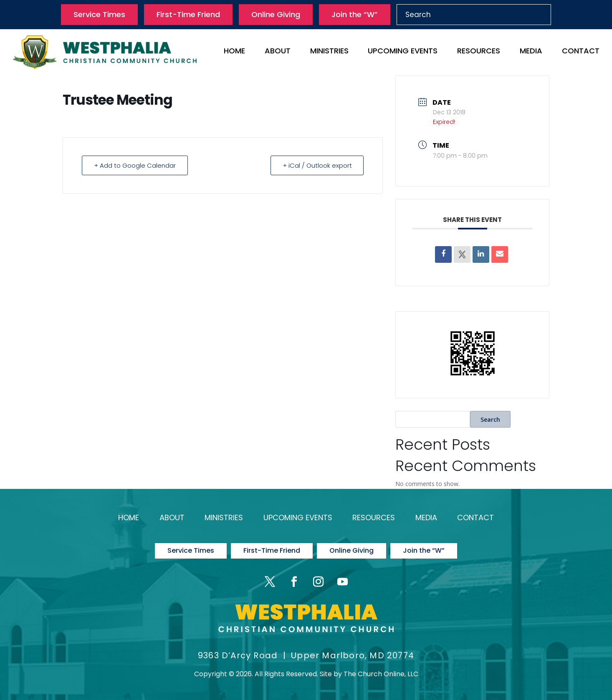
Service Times (99, 14)
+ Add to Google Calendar (135, 165)
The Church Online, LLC (381, 674)
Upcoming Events (403, 52)
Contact (581, 52)
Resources (479, 52)
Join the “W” (355, 14)
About (278, 52)
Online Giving (276, 14)
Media (531, 52)
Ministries (329, 52)
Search (490, 419)
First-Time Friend (188, 14)
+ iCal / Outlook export (317, 165)
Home (234, 52)
